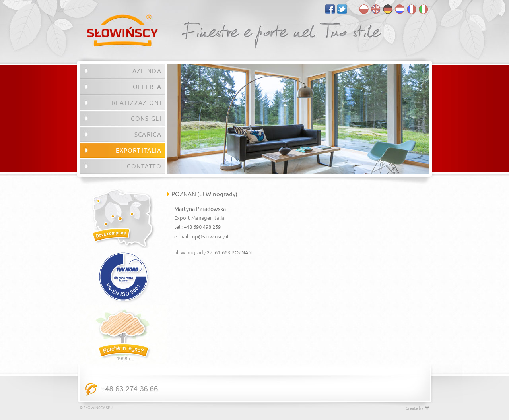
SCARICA (148, 135)
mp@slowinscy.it (210, 237)
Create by (418, 408)
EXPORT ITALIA (139, 151)
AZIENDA (147, 71)
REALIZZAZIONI (137, 103)
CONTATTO (144, 166)
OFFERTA (147, 87)
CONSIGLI (146, 119)
